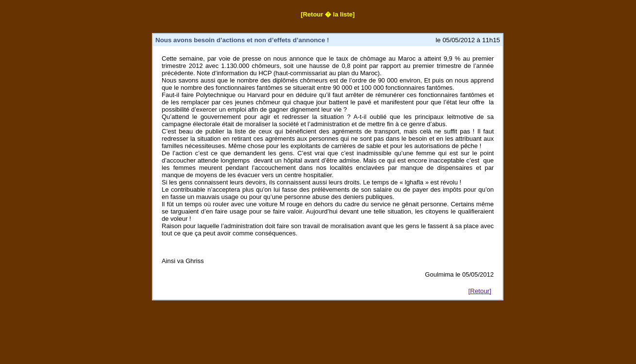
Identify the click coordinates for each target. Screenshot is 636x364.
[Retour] (480, 291)
